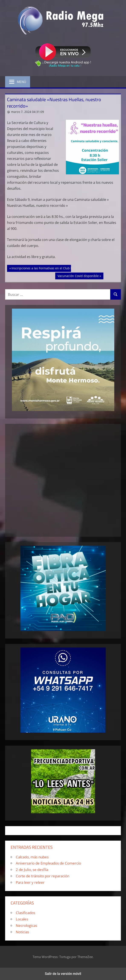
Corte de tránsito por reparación (43, 876)
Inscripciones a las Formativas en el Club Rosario (46, 268)
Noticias (22, 932)
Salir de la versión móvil (63, 974)
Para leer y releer (30, 882)
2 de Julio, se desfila (32, 870)
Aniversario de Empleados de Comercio (48, 863)
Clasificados (25, 913)
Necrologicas (26, 925)
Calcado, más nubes (32, 857)
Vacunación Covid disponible (78, 276)
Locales (22, 919)
